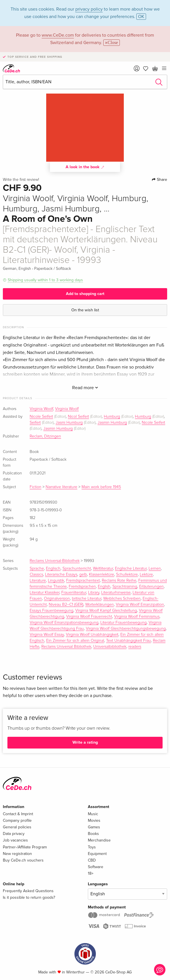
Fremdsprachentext (83, 581)
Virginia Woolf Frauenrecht (89, 617)
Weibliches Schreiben (122, 599)
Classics (36, 575)
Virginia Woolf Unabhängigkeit (92, 635)
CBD (92, 860)
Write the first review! (21, 180)
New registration (17, 854)
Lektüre (146, 575)
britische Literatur (87, 599)
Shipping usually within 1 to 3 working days (45, 280)
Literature (38, 581)
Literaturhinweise (116, 593)
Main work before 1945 (101, 487)
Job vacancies (15, 840)
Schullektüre (127, 575)
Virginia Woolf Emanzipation (140, 605)
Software (96, 867)
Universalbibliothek (110, 647)
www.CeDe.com (58, 35)
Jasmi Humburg (69, 423)
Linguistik (56, 581)
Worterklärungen (100, 605)
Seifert (35, 423)
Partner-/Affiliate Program (25, 847)
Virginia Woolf (41, 409)
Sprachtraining (125, 587)
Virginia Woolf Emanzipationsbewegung (64, 623)
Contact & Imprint (18, 814)
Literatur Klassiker (44, 593)
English (104, 587)
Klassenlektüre (102, 575)
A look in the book (85, 167)
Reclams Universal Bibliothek (66, 647)
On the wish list (85, 310)
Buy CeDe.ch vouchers (23, 860)
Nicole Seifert (41, 417)
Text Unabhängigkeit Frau (128, 641)
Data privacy (14, 834)
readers (135, 647)
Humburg (112, 417)
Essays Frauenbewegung (51, 611)
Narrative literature (61, 487)
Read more (85, 388)
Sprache (37, 569)
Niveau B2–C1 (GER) (66, 605)
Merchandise (99, 840)
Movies (94, 820)
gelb (83, 575)
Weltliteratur (103, 569)
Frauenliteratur (74, 593)
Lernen (155, 569)
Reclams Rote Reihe (119, 581)
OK (141, 17)
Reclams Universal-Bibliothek (55, 561)
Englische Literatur (131, 569)
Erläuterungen (151, 587)
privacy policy (89, 9)
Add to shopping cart (85, 294)
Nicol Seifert (78, 417)
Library (94, 593)
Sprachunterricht (77, 569)
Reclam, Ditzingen (45, 436)
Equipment (97, 854)
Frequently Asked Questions (28, 891)
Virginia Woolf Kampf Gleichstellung (106, 611)
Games (94, 827)
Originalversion (57, 599)
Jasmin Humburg (112, 423)
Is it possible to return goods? (29, 897)
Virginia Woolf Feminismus (137, 617)
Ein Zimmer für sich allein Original (75, 641)
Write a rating (85, 742)
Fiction (36, 487)
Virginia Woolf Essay (47, 635)
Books (93, 834)
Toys (92, 847)
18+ (91, 873)
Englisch (53, 569)
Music (93, 814)
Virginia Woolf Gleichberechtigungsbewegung (126, 629)
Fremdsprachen (82, 587)
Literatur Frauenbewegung (124, 623)
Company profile (17, 820)
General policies (17, 827)
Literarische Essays (61, 575)
